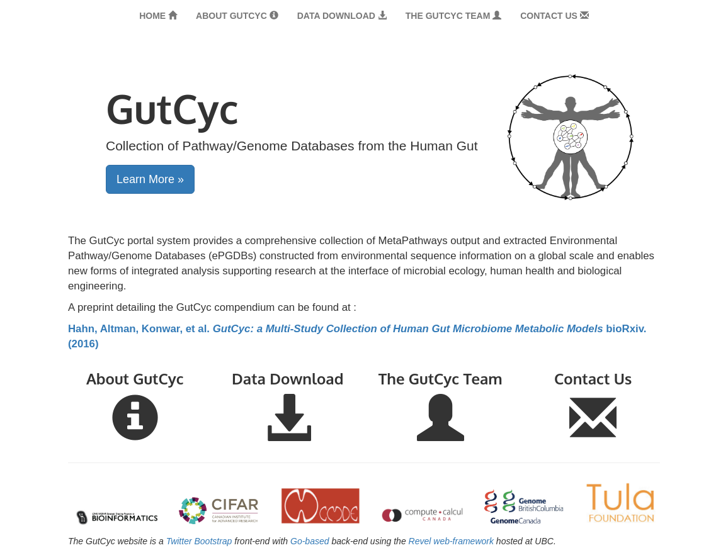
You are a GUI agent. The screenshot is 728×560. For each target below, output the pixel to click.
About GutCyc (237, 16)
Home (158, 16)
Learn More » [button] (150, 179)
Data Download (342, 16)
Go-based (310, 541)
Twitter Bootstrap (199, 541)
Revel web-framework (451, 541)
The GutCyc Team (453, 16)
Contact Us (555, 16)
